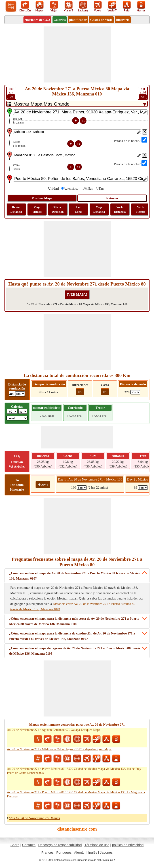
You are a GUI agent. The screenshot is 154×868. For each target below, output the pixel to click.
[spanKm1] (82, 488)
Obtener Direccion (58, 209)
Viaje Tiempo (37, 209)
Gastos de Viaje (101, 20)
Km (11, 93)
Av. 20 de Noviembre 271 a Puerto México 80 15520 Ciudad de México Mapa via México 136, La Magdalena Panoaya (76, 794)
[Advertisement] (77, 54)
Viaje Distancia (99, 209)
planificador (78, 20)
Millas (89, 189)
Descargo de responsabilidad (60, 845)
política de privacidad (128, 845)
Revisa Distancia (16, 209)
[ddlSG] (17, 418)
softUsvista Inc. (105, 860)
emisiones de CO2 (37, 20)
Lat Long (78, 209)
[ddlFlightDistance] (135, 392)
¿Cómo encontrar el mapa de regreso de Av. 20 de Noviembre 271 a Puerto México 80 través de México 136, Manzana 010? (75, 651)
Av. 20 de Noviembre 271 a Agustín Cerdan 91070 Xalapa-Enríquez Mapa (54, 730)
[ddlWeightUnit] (23, 411)
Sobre (15, 845)
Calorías (60, 20)
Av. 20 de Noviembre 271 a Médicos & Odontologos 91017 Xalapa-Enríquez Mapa (59, 749)
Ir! (80, 392)
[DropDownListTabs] (77, 104)
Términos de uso (97, 845)
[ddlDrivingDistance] (20, 394)
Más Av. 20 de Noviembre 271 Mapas (34, 818)
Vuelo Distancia (120, 209)
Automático (71, 189)
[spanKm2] (143, 488)
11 (143, 93)
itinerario (123, 20)
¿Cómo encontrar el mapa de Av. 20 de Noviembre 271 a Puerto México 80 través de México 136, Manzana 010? (75, 576)
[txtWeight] (12, 411)
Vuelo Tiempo (141, 209)
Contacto (29, 845)
